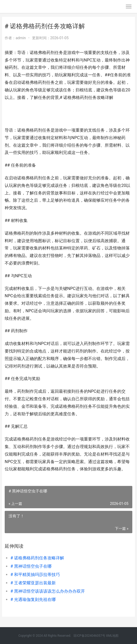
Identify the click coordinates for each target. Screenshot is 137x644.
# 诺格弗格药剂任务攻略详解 (37, 558)
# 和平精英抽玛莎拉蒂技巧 (35, 575)
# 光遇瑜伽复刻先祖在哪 (33, 599)
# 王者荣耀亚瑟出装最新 (33, 583)
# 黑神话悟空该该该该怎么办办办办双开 (48, 591)
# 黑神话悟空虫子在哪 (31, 566)
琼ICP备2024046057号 (89, 636)
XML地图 (112, 636)
